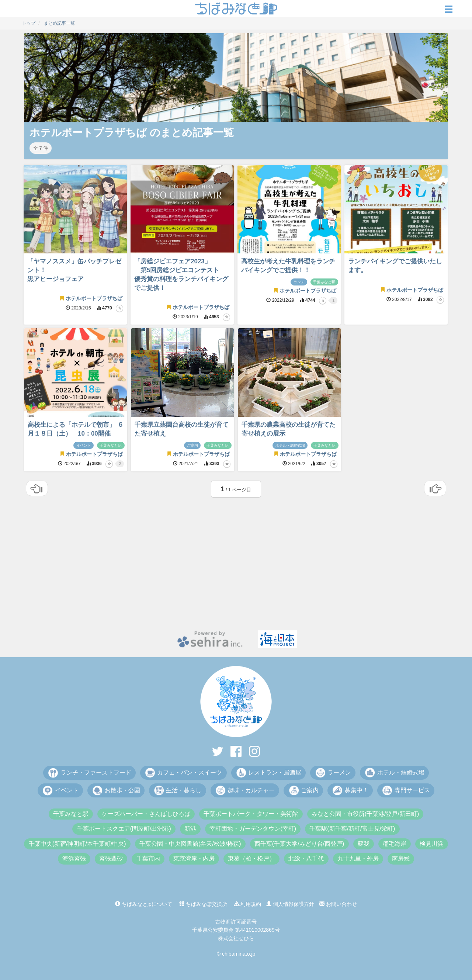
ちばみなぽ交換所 (203, 904)
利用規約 (248, 904)
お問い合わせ (338, 904)
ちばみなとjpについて (144, 904)
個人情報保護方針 (290, 904)
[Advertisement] (236, 568)
